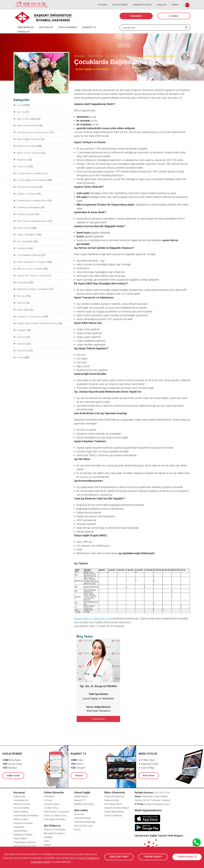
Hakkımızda (19, 796)
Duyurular (163, 2)
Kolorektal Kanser (113, 804)
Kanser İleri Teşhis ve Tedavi (29, 272)
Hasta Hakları (20, 838)
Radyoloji (20, 339)
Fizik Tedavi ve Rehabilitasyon (30, 219)
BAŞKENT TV (84, 24)
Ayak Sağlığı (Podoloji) (27, 138)
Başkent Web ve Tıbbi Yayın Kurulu (93, 619)
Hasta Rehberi (21, 830)
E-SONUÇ (174, 16)
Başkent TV (80, 800)
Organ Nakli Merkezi (114, 811)
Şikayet (47, 844)
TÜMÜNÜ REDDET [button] (153, 857)
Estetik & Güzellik (24, 212)
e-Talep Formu (51, 807)
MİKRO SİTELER (148, 753)
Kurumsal (107, 2)
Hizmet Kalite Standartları (26, 815)
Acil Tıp (19, 112)
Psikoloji (20, 332)
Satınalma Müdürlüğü (85, 821)
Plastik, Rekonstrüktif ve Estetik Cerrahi (35, 319)
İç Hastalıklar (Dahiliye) (27, 252)
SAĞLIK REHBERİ (64, 24)
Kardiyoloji (21, 279)
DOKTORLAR (43, 24)
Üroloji (19, 352)
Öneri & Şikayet (124, 2)
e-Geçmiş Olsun (52, 804)
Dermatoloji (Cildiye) (25, 185)
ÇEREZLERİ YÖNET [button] (119, 857)
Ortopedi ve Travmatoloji (28, 312)
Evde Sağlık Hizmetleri (55, 819)
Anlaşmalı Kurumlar (145, 2)
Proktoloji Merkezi (113, 815)
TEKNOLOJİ (101, 24)
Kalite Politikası (21, 811)
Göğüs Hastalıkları (25, 232)
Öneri (46, 840)
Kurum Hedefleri (22, 807)
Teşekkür (48, 837)
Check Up (20, 165)
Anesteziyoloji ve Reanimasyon (31, 132)
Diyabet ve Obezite (24, 192)
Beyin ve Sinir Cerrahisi (27, 152)
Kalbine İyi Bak (112, 800)
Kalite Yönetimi (21, 819)
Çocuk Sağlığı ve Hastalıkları (122, 56)
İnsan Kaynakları (82, 818)
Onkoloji (20, 299)
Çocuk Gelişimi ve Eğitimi (28, 172)
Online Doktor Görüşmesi (56, 811)
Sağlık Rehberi (96, 56)
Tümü (18, 105)
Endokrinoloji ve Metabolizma (30, 199)
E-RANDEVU (136, 16)
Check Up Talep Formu (55, 815)
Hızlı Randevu (98, 719)
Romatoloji (21, 345)
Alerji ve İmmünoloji (25, 125)
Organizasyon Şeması (25, 842)
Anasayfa (79, 56)
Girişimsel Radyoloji (114, 796)
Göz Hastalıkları (23, 239)
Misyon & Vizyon (22, 804)
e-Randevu (49, 796)
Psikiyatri (20, 325)
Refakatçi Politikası (23, 834)
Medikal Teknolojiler (84, 804)
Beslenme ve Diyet (24, 145)
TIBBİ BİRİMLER (24, 24)
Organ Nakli (21, 305)
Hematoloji (21, 245)
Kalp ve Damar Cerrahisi (27, 265)
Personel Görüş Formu (25, 846)
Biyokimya (21, 158)
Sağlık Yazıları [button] (13, 775)
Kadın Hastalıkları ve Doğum (29, 259)
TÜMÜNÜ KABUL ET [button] (187, 857)
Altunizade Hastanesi (98, 711)
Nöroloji (19, 292)
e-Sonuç (48, 800)
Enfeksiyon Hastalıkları (27, 205)
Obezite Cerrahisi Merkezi (117, 807)
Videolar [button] (79, 775)
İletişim (175, 2)
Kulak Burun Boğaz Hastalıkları (31, 285)
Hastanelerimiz (21, 800)
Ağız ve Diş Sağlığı (24, 118)
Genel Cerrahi (22, 225)
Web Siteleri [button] (148, 775)
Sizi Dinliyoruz (52, 825)
